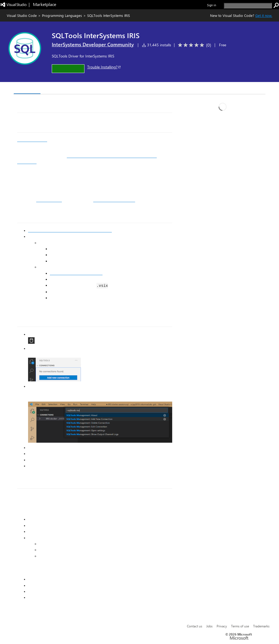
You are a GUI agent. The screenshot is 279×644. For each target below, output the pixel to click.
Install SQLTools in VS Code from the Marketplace (70, 230)
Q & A (90, 89)
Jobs (209, 626)
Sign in (212, 5)
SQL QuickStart (49, 200)
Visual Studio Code (22, 15)
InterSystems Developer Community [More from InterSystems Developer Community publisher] (93, 44)
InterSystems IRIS (32, 140)
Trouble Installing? (104, 67)
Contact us (195, 626)
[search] (248, 6)
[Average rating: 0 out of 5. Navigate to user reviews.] (194, 45)
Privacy (222, 626)
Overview (27, 88)
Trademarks (261, 626)
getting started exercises (114, 200)
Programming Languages (62, 15)
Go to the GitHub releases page (76, 273)
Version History (60, 89)
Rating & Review (120, 89)
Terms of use (240, 626)
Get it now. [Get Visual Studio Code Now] (264, 15)
